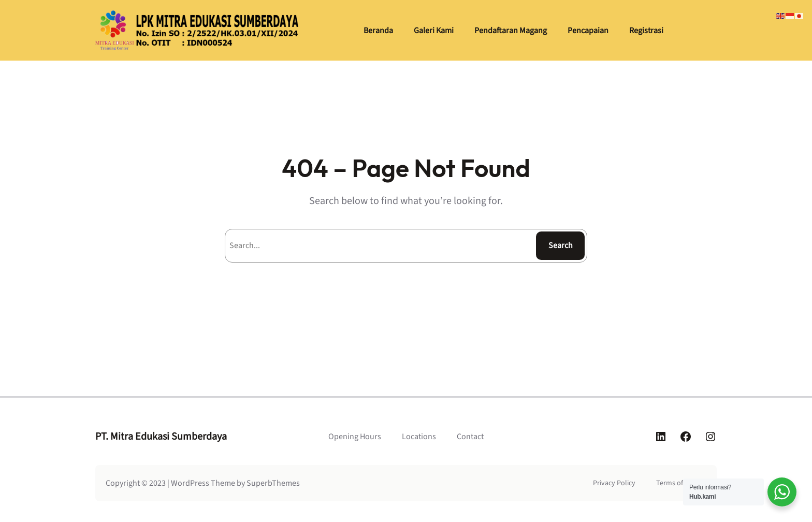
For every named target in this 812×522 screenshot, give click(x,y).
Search (561, 245)
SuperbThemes (273, 483)
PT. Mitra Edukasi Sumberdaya (161, 437)
